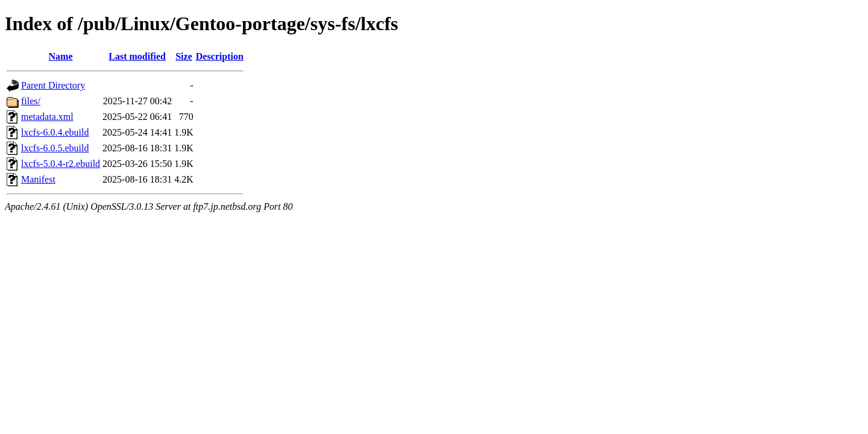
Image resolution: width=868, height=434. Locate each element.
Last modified (137, 56)
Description (220, 56)
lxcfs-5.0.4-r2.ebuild (61, 164)
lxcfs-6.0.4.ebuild (55, 132)
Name (61, 56)
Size (184, 56)
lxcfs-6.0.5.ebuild (55, 148)
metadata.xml (47, 117)
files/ (31, 101)
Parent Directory (53, 85)
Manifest (38, 179)
